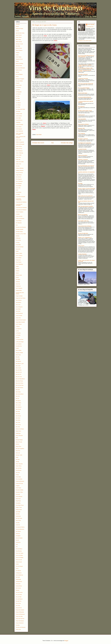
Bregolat (18, 83)
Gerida (17, 277)
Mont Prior (18, 451)
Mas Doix (18, 390)
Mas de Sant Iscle (20, 385)
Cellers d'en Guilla (20, 162)
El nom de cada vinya (83, 233)
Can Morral (18, 103)
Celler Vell (18, 160)
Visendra (18, 625)
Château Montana (20, 168)
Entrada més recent (38, 143)
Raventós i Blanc (19, 492)
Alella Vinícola (19, 42)
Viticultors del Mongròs (21, 627)
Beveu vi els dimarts (83, 215)
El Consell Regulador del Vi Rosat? (86, 166)
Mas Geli (18, 396)
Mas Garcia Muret (20, 394)
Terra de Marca (19, 549)
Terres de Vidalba (19, 558)
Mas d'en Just (19, 377)
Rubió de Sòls (19, 510)
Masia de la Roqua (20, 429)
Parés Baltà (18, 477)
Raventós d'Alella (19, 490)
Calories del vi (81, 115)
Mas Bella (18, 359)
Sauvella (18, 523)
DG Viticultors (19, 223)
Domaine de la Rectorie (21, 227)
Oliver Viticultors (19, 464)
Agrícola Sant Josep (20, 33)
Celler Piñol (18, 157)
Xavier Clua (18, 629)
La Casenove (19, 329)
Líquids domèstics (82, 254)
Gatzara (17, 269)
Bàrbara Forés (19, 66)
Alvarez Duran (19, 48)
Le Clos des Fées (20, 339)
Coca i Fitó (18, 188)
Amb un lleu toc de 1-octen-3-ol (85, 196)
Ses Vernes (18, 531)
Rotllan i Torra (19, 507)
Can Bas (18, 96)
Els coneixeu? (81, 107)
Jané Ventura (19, 300)
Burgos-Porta (19, 85)
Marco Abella (19, 350)
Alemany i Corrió (19, 44)
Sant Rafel (39, 135)
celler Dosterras (19, 151)
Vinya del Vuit (19, 608)
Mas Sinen (18, 418)
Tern (17, 547)
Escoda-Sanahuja (20, 247)
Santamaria (18, 516)
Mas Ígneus (18, 401)
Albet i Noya (18, 39)
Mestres (17, 444)
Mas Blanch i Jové (20, 364)
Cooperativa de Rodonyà (21, 210)
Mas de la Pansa (19, 381)
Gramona (18, 282)
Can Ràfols (18, 105)
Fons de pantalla (82, 119)
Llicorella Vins (19, 346)
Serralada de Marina (20, 527)
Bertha (17, 77)
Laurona (18, 337)
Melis (17, 438)
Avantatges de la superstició (85, 143)
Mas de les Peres (19, 383)
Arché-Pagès (19, 57)
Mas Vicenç (18, 425)
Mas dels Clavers (19, 388)
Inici (53, 143)
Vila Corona (18, 588)
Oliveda (17, 462)
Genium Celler (19, 275)
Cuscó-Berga (19, 221)
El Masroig (18, 238)
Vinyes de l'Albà (19, 616)
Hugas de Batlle (19, 296)
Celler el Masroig (19, 153)
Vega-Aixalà (18, 579)
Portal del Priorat (19, 483)
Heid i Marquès (19, 288)
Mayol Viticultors (19, 435)
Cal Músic (18, 90)
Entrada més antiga (67, 143)
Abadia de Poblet (19, 29)
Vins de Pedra (19, 595)
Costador (18, 214)
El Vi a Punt (18, 240)
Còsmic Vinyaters (19, 212)
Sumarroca (18, 542)
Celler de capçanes (20, 142)
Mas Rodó (18, 414)
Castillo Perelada (19, 125)
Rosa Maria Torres (20, 505)
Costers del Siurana (20, 218)
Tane (17, 544)
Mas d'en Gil (18, 374)
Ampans (18, 53)
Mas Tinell (18, 422)
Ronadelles (18, 503)
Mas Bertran (18, 361)
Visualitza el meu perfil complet (85, 41)
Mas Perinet (18, 409)
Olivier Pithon (19, 466)
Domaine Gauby (19, 232)
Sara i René (18, 520)
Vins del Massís (19, 599)
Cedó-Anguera (19, 129)
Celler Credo (18, 140)
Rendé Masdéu (19, 497)
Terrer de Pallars (19, 555)
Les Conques (19, 344)
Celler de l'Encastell (20, 144)
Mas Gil (17, 398)
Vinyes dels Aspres (20, 621)
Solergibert (18, 536)
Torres (17, 568)
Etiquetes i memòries (83, 160)
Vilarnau (18, 590)
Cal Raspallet (19, 92)
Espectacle (18, 249)
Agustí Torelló (19, 35)
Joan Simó (18, 311)
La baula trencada (82, 149)
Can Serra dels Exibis (20, 109)
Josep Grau (18, 318)
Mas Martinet (19, 407)
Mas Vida (18, 427)
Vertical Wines (19, 586)
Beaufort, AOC (81, 128)
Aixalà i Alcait (19, 37)
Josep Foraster (19, 316)
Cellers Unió (18, 164)
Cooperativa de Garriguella (19, 205)
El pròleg (80, 183)
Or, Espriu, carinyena (83, 139)
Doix (17, 225)
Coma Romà (18, 192)
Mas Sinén (18, 420)
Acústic (17, 31)
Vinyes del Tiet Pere (20, 619)
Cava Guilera (19, 127)
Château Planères (20, 170)
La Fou (17, 331)
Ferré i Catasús (19, 256)
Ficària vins (18, 260)
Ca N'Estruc (18, 87)
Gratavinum (18, 286)
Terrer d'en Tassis (20, 553)
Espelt (17, 251)
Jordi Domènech (19, 313)
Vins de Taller (19, 597)
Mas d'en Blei (19, 370)
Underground (19, 573)
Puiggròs (18, 486)
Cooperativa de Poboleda (21, 208)
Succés (17, 540)
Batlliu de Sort (19, 70)
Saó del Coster (19, 518)
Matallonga (18, 433)
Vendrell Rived (19, 582)
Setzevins (18, 534)
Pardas (17, 475)
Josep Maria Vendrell (20, 322)
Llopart (17, 348)
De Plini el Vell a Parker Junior (85, 111)
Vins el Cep (18, 603)
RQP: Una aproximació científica (86, 206)
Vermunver (18, 584)
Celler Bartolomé (19, 131)
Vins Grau (18, 605)
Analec (17, 55)
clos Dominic (18, 177)
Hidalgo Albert (19, 290)
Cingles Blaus (19, 175)
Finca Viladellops (19, 264)
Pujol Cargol (18, 488)
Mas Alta (18, 357)
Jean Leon (18, 305)
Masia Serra (18, 431)
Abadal (17, 26)
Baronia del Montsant (20, 68)
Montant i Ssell (19, 455)
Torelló (17, 564)
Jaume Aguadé (91, 24)
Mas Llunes (18, 405)
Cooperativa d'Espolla (20, 197)
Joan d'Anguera (19, 307)
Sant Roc (18, 514)
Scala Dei (18, 525)
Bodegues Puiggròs (20, 79)
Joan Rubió (18, 309)
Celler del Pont (19, 149)
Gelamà (17, 271)
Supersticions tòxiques (83, 124)
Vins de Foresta (19, 592)
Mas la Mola (18, 403)
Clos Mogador (19, 184)
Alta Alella (18, 46)
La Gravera (18, 333)
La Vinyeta (18, 335)
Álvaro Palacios (19, 50)
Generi (17, 273)
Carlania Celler (19, 114)
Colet (17, 190)
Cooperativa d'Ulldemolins (19, 199)
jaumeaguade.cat (89, 27)
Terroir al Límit (19, 560)
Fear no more (81, 246)
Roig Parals (18, 501)
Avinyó (17, 61)
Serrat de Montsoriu (20, 529)
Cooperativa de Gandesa (21, 202)
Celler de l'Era (19, 146)
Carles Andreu (19, 116)
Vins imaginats (82, 134)
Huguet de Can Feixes (21, 298)
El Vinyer (18, 242)
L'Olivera (18, 326)
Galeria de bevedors (83, 155)
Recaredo (18, 494)
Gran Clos (18, 284)
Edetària (18, 236)
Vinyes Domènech (20, 623)
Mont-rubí (18, 453)
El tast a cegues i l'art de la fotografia (87, 189)
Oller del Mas (19, 468)
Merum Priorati (19, 442)
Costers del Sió (19, 216)
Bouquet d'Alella (19, 81)
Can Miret (18, 100)
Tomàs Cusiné (19, 562)
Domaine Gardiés (20, 229)
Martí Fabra (18, 355)
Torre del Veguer (19, 566)
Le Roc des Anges (20, 342)
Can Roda (18, 107)
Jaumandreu (18, 302)
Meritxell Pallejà (19, 440)
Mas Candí (18, 366)
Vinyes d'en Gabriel (20, 610)
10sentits (18, 24)
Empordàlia (18, 245)
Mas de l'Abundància (20, 379)
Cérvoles (18, 166)
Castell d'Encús (19, 120)
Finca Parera (19, 262)
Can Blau (18, 98)
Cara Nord (18, 111)
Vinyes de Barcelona (20, 614)
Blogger (66, 641)
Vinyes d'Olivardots (20, 612)
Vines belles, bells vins (83, 221)
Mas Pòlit (18, 412)
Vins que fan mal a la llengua (85, 226)
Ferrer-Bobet (18, 258)
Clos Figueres (19, 179)
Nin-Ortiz (18, 459)
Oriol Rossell (18, 470)
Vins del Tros (19, 601)
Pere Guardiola (19, 479)
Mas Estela (18, 392)
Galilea (17, 266)
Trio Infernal (18, 571)
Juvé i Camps (19, 324)
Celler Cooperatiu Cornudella (20, 134)
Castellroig (18, 122)
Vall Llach (18, 577)
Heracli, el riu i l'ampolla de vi (85, 237)
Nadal (17, 457)
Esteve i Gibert (19, 253)
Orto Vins (18, 473)
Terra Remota (19, 551)
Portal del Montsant (20, 481)
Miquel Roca (18, 446)
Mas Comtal (18, 368)
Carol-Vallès (18, 118)
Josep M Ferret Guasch (21, 320)
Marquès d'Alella (19, 353)
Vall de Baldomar (19, 575)
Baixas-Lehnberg (19, 63)
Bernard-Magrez (19, 74)
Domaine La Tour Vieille (21, 234)
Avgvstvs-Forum (19, 59)
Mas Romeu (18, 416)
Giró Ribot (18, 279)
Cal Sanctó (18, 94)
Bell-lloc (17, 72)
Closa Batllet (18, 186)
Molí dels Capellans (20, 449)
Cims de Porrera (19, 173)
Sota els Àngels (19, 538)
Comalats (18, 194)
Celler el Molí (19, 155)
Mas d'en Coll (19, 372)
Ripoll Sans (18, 499)
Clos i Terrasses (19, 181)
